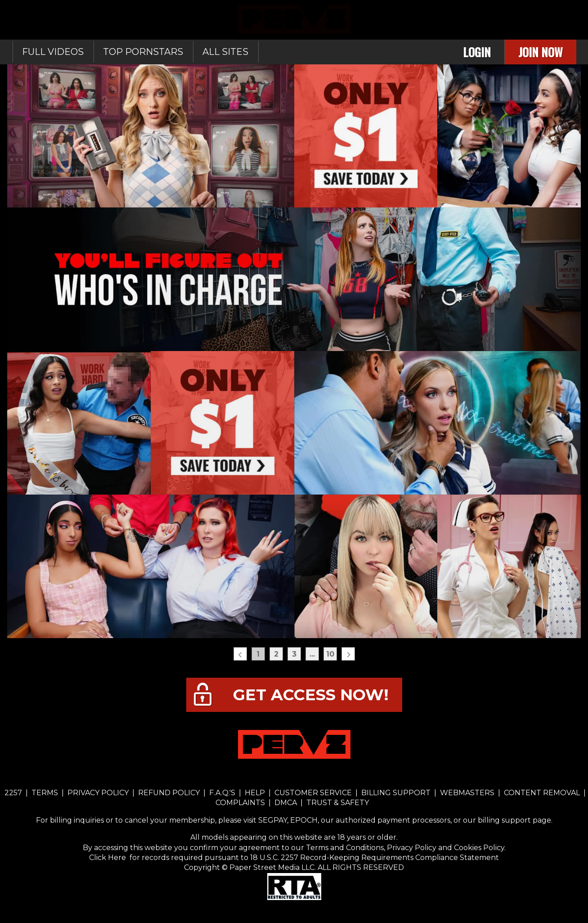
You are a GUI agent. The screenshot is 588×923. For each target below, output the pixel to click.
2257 (13, 793)
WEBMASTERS (467, 793)
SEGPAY (273, 820)
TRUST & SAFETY (338, 803)
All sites (225, 52)
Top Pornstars (143, 52)
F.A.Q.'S (222, 793)
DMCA (286, 803)
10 (330, 654)
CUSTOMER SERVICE (313, 793)
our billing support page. (508, 820)
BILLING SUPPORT (396, 793)
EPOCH (304, 820)
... (312, 654)
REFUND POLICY (169, 793)
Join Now (541, 52)
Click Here (108, 858)
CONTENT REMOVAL (542, 793)
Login (477, 52)
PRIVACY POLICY (98, 793)
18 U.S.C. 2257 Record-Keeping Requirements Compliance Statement (374, 858)
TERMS (45, 793)
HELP (255, 793)
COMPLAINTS (241, 803)
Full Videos (53, 52)
